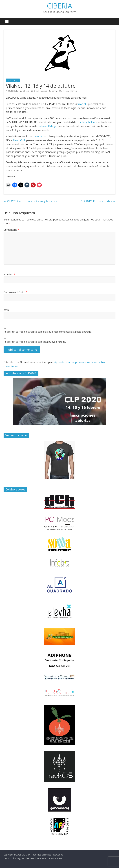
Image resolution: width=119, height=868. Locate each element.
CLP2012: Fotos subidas (98, 201)
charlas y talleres (87, 122)
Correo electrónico (15, 292)
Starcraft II (19, 140)
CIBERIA (59, 6)
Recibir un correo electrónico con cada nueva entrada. (35, 342)
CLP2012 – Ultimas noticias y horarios (31, 201)
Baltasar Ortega (47, 126)
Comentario (11, 230)
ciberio (26, 91)
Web (6, 310)
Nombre (9, 274)
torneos (37, 136)
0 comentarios (39, 91)
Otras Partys (13, 80)
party (54, 91)
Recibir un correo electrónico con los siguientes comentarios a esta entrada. (48, 332)
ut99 (59, 91)
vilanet (65, 91)
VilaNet (82, 104)
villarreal (73, 91)
